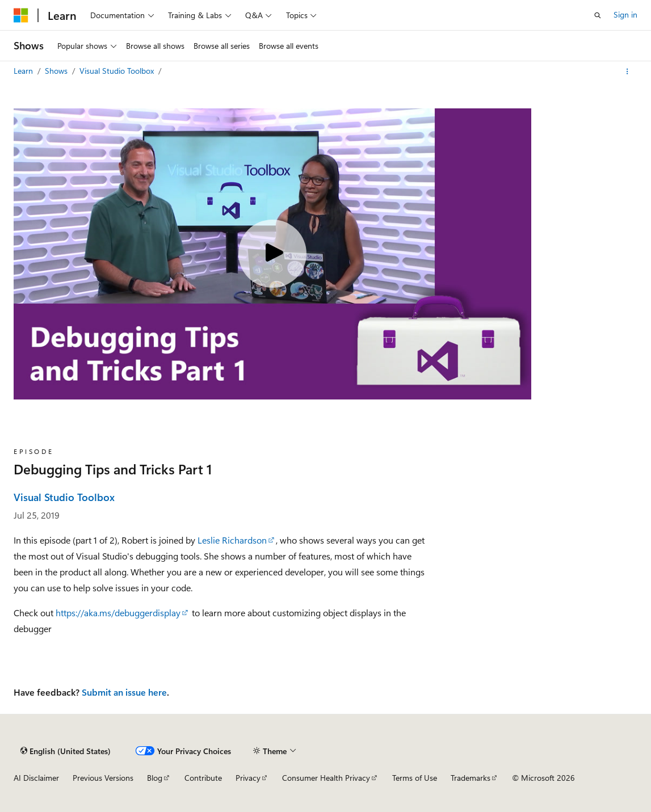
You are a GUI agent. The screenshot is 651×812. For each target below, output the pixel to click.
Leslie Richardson (232, 540)
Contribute (203, 778)
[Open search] (598, 15)
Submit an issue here (124, 692)
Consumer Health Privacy (326, 778)
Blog (155, 778)
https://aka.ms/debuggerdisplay (118, 613)
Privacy (248, 778)
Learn (24, 71)
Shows (57, 71)
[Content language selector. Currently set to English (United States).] (66, 751)
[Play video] (272, 254)
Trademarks (471, 778)
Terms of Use (415, 778)
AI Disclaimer (36, 778)
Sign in (625, 14)
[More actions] (627, 71)
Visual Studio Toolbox (118, 71)
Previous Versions (103, 778)
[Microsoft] (21, 15)
